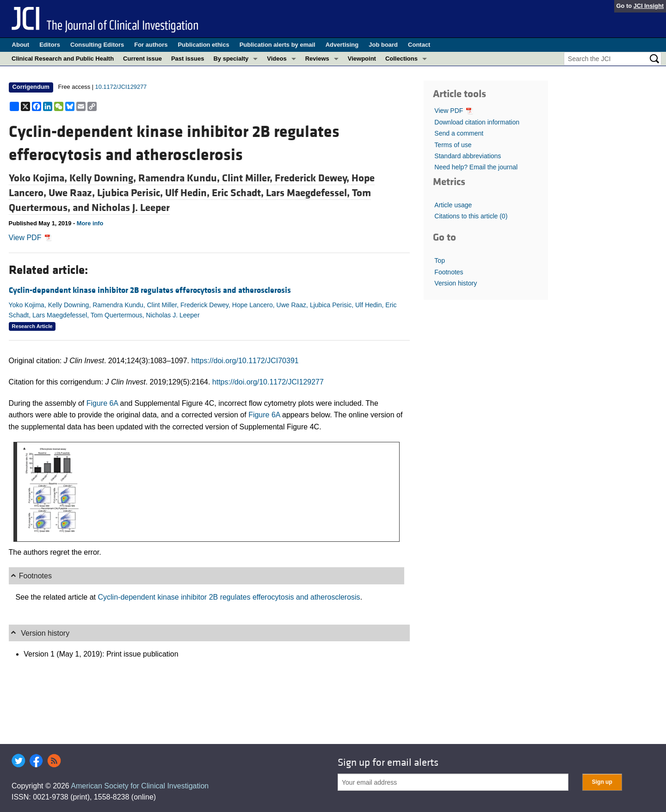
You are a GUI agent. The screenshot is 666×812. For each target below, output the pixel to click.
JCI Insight (649, 6)
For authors (151, 45)
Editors (50, 45)
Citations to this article (471, 216)
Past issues (188, 59)
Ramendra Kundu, (180, 178)
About (21, 45)
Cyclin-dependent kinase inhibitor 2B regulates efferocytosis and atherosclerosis (150, 290)
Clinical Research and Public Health (63, 59)
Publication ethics (203, 45)
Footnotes (449, 272)
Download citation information (477, 122)
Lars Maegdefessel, (309, 193)
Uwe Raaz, (73, 193)
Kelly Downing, (104, 178)
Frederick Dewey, (313, 178)
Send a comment (459, 133)
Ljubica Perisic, (131, 193)
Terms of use (453, 145)
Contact (419, 45)
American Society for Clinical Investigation (140, 786)
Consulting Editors (97, 45)
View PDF (30, 238)
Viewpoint (362, 59)
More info (90, 223)
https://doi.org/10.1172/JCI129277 (268, 382)
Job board (383, 45)
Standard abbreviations (468, 156)
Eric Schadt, (239, 193)
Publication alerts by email (277, 45)
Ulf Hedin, (188, 193)
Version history (456, 283)
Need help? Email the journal (476, 167)
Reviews (317, 59)
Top (440, 260)
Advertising (342, 45)
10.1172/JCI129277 (121, 87)
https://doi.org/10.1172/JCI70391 (245, 361)
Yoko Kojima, (39, 178)
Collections (401, 59)
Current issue (142, 59)
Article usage (453, 205)
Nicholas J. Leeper (131, 208)
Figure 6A (102, 403)
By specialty (231, 59)
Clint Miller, (248, 178)
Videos (277, 59)
